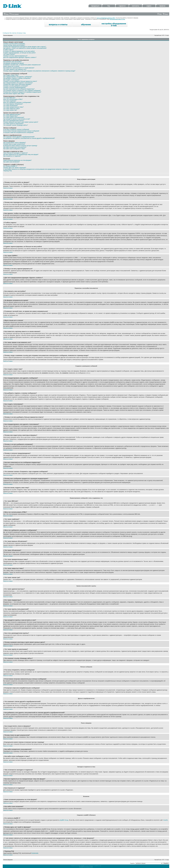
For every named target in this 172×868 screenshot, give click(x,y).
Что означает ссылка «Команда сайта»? (16, 125)
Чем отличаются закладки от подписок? (16, 153)
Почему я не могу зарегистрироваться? (15, 56)
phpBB (82, 866)
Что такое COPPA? (9, 54)
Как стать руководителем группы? (14, 121)
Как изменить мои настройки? (13, 62)
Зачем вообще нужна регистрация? (14, 45)
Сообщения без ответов (9, 33)
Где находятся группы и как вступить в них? (17, 119)
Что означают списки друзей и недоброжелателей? (19, 137)
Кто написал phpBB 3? (10, 166)
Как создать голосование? (11, 80)
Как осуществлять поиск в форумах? (15, 143)
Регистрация (14, 14)
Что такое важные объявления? (13, 104)
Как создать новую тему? (11, 75)
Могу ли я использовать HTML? (13, 99)
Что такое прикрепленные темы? (13, 107)
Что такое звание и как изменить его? (15, 69)
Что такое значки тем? (10, 110)
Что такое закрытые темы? (12, 109)
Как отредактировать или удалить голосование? (18, 83)
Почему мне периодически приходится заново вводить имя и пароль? (25, 47)
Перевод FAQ (8, 171)
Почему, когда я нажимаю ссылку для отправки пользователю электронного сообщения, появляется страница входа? (39, 71)
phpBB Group (64, 820)
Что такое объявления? (11, 106)
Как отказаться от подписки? (12, 156)
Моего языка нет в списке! (11, 66)
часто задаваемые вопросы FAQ (106, 18)
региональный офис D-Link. (117, 19)
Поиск (166, 14)
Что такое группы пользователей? (14, 117)
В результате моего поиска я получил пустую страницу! (20, 146)
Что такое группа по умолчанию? (13, 124)
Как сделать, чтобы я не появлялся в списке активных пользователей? (25, 48)
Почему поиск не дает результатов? (14, 144)
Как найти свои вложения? (12, 162)
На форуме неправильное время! (14, 63)
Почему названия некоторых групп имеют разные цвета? (21, 122)
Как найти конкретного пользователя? (15, 147)
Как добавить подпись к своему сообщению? (17, 78)
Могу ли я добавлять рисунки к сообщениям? (17, 102)
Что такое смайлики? (10, 101)
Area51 (166, 820)
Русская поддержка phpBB (86, 867)
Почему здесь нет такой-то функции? (15, 168)
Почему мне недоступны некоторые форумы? (17, 84)
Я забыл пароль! (9, 50)
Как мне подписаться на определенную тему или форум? (21, 155)
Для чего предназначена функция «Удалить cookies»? (20, 57)
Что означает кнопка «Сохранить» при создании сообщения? (22, 91)
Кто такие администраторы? (12, 114)
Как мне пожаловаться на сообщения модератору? (19, 89)
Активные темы (21, 33)
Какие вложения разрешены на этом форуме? (17, 160)
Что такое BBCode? (9, 98)
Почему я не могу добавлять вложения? (16, 86)
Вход (6, 14)
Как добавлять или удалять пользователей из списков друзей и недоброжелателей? (29, 138)
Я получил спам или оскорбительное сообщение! (18, 132)
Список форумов (8, 35)
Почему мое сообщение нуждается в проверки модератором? (22, 92)
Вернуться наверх (8, 188)
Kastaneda (35, 853)
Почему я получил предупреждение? (15, 87)
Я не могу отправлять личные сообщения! (16, 129)
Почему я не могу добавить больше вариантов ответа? (20, 81)
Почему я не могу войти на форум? (14, 44)
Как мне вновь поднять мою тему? (14, 94)
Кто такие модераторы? (11, 116)
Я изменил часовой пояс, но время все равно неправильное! (22, 65)
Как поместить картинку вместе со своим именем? (19, 68)
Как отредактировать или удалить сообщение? (18, 77)
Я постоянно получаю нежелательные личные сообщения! (21, 131)
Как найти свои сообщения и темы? (14, 149)
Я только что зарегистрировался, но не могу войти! (19, 51)
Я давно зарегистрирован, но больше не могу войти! (19, 53)
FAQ (159, 14)
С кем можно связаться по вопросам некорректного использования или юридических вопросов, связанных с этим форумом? (42, 169)
